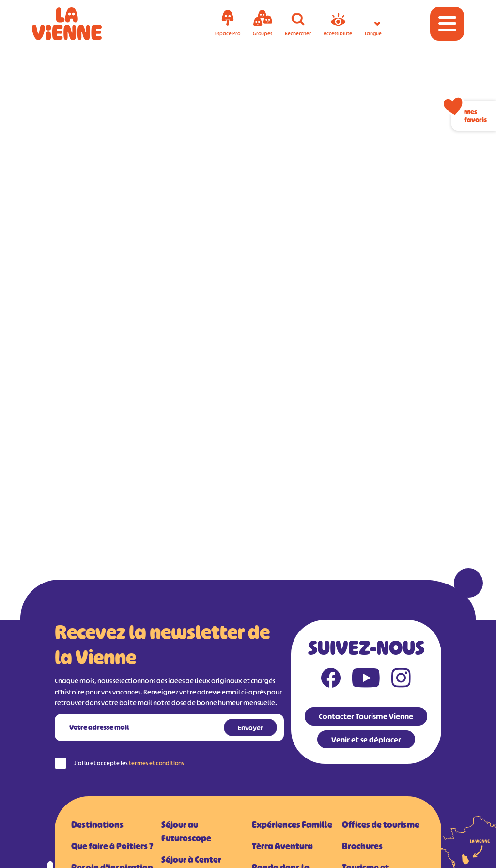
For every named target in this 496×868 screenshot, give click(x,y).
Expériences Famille (292, 825)
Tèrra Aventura (282, 846)
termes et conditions (156, 763)
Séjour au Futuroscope (186, 832)
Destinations (97, 825)
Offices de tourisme (381, 825)
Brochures (362, 846)
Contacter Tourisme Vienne (366, 716)
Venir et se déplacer (366, 740)
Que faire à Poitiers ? (112, 846)
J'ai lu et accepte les (129, 763)
